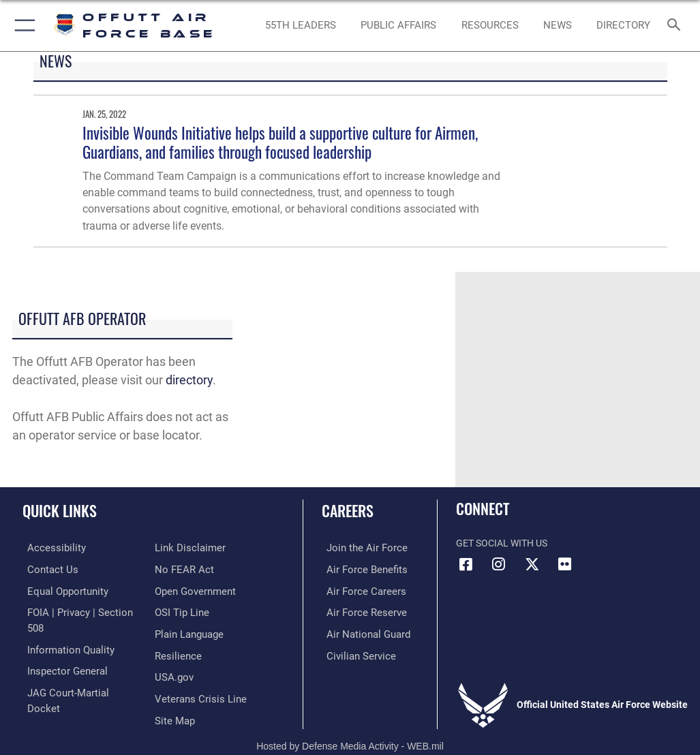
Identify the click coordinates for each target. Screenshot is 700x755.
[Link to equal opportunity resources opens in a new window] (61, 589)
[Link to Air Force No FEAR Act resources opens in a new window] (182, 548)
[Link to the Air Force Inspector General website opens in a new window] (60, 652)
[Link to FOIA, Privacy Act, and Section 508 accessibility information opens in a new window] (80, 610)
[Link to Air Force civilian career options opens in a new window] (353, 652)
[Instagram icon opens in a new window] (499, 564)
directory (189, 380)
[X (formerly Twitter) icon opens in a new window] (532, 564)
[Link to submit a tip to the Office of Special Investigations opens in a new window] (180, 589)
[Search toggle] (676, 26)
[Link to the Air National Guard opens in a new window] (361, 631)
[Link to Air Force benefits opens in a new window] (359, 569)
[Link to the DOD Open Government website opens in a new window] (193, 569)
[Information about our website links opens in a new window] (54, 694)
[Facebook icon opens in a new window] (466, 564)
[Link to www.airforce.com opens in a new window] (359, 548)
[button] (22, 26)
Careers (348, 510)
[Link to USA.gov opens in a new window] (173, 652)
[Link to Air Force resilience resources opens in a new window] (176, 631)
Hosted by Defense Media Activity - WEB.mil (350, 725)
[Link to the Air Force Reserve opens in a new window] (358, 610)
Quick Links (60, 510)
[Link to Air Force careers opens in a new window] (358, 589)
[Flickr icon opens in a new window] (564, 564)
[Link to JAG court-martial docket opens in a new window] (77, 673)
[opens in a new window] (623, 26)
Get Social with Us (502, 543)
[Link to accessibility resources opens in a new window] (48, 548)
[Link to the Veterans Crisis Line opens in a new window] (196, 673)
